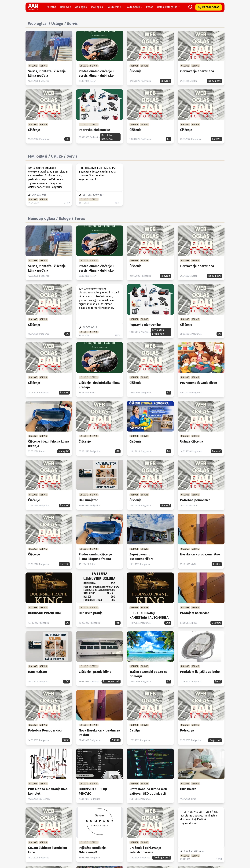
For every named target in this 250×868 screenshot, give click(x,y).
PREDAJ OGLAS (209, 7)
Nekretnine (116, 7)
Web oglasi (81, 7)
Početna (51, 7)
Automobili (135, 7)
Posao (150, 7)
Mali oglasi (97, 7)
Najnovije (65, 7)
